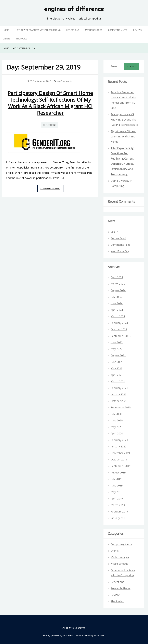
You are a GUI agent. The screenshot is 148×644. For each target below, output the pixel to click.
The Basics (22, 39)
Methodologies (94, 30)
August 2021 (118, 355)
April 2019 (117, 498)
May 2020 (116, 427)
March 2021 (118, 381)
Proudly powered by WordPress (58, 635)
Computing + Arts (118, 30)
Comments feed (121, 245)
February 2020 (119, 440)
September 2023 (121, 336)
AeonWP (100, 635)
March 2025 (118, 284)
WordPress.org (120, 251)
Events (7, 39)
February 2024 (119, 323)
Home (6, 30)
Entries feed (118, 238)
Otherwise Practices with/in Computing (39, 30)
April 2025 (117, 277)
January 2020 (119, 446)
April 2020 (117, 433)
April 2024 (117, 310)
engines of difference (74, 9)
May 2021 (116, 368)
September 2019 (121, 466)
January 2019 (119, 518)
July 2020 (116, 414)
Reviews (137, 30)
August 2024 (118, 290)
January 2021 (119, 394)
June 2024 (117, 303)
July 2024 (116, 297)
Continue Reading (52, 189)
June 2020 (117, 420)
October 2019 (119, 459)
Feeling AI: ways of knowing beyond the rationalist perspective (125, 120)
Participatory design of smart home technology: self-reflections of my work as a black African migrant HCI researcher (50, 103)
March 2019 (118, 505)
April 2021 (117, 375)
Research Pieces (121, 588)
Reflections (73, 30)
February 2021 (119, 388)
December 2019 (120, 453)
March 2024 (118, 316)
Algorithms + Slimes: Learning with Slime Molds (123, 136)
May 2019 (116, 492)
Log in (114, 232)
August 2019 (118, 472)
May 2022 (116, 349)
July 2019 (116, 479)
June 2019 (117, 485)
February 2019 (119, 511)
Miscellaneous (119, 564)
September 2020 (121, 407)
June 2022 (117, 342)
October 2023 (119, 329)
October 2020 (119, 401)
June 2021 (117, 362)
